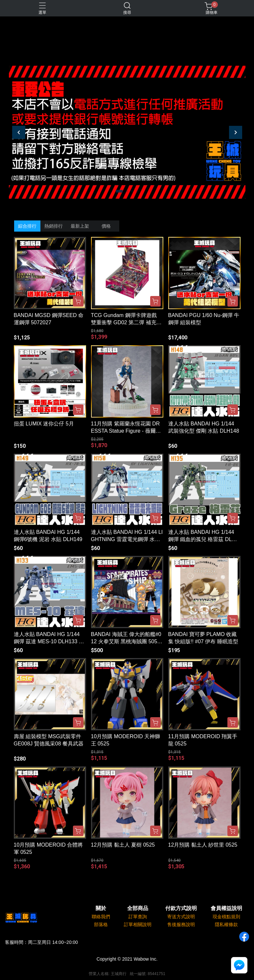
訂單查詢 (138, 917)
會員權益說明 (226, 908)
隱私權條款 (226, 924)
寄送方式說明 (181, 917)
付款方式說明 (181, 908)
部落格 (101, 924)
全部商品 (138, 908)
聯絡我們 (101, 917)
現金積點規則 (226, 917)
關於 (101, 908)
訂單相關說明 (138, 924)
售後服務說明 (181, 924)
